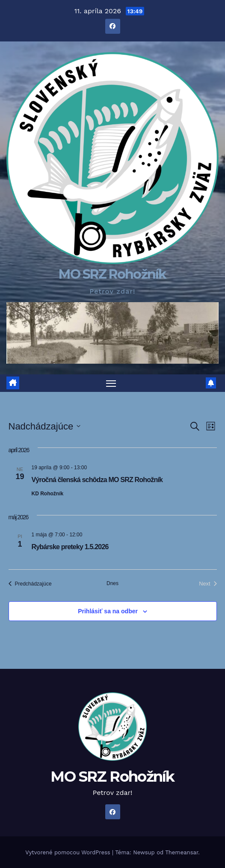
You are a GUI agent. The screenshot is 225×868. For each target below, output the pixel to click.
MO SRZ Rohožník (112, 274)
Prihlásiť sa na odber (108, 611)
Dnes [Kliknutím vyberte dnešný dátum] (112, 583)
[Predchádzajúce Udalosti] (30, 584)
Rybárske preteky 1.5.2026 (70, 547)
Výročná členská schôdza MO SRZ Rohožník (97, 480)
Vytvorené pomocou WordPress (69, 852)
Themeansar (182, 852)
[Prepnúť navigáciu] (111, 383)
